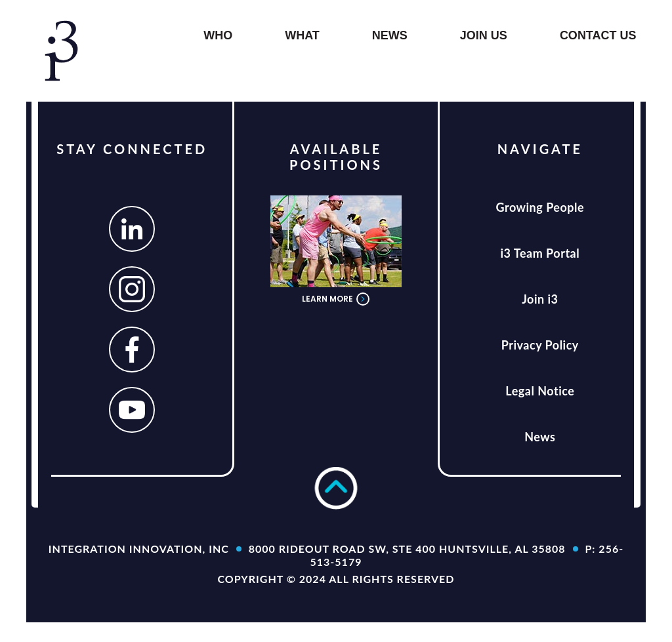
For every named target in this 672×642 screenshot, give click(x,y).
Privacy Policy (540, 345)
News (540, 437)
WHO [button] (218, 35)
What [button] (302, 35)
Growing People (540, 207)
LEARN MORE (336, 299)
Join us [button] (484, 35)
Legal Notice (540, 391)
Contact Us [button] (598, 35)
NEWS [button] (390, 35)
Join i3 (540, 299)
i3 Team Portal (540, 253)
